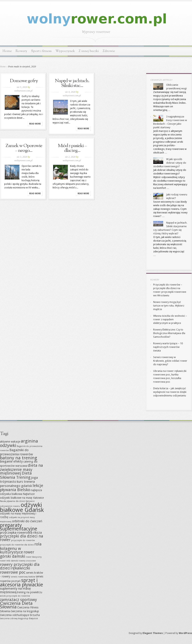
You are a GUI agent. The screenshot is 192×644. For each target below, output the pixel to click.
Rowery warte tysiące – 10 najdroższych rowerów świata (168, 347)
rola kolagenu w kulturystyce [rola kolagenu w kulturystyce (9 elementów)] (21, 548)
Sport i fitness (41, 51)
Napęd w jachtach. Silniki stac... (72, 83)
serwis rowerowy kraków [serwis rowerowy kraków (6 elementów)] (23, 577)
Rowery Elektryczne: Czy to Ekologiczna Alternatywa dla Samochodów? (169, 333)
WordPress (185, 633)
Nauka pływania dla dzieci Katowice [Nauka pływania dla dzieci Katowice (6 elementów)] (17, 501)
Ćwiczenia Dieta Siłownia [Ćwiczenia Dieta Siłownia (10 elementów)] (16, 605)
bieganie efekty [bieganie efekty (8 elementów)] (11, 461)
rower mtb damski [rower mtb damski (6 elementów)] (9, 561)
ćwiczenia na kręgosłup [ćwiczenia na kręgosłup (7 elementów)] (25, 611)
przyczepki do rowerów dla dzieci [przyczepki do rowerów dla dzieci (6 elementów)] (17, 545)
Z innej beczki (89, 51)
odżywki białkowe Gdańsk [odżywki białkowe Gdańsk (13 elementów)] (22, 507)
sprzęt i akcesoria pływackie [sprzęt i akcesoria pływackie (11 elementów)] (21, 583)
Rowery (21, 51)
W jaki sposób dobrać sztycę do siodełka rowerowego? (170, 163)
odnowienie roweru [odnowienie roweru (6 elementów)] (10, 506)
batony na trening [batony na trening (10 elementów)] (19, 458)
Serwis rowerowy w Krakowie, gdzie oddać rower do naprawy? (170, 361)
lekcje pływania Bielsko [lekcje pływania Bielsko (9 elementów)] (22, 488)
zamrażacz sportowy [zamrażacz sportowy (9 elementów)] (18, 600)
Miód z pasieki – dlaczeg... (72, 148)
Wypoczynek (65, 51)
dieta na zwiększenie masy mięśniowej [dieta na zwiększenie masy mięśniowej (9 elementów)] (21, 469)
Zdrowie (109, 51)
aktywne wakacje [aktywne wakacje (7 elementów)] (10, 442)
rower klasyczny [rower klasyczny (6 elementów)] (34, 557)
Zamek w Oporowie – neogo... (24, 148)
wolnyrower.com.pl (23, 91)
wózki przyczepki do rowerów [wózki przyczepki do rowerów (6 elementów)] (15, 596)
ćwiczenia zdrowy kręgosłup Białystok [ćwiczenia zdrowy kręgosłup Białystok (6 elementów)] (19, 619)
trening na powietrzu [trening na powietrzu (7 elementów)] (30, 592)
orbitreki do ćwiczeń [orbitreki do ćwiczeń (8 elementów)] (27, 521)
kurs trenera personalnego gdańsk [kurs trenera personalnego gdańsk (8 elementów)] (17, 484)
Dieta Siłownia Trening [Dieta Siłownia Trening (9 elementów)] (16, 475)
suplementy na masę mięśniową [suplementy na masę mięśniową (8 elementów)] (15, 590)
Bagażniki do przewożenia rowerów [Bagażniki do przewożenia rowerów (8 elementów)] (16, 452)
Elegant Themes (153, 633)
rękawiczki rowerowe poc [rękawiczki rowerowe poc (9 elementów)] (15, 570)
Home (7, 51)
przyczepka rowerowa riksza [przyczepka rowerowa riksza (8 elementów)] (21, 533)
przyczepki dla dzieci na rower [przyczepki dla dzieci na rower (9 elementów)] (22, 538)
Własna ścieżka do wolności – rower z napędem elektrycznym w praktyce (170, 319)
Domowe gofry (24, 81)
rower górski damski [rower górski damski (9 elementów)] (17, 554)
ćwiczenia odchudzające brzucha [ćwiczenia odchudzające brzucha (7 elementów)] (20, 615)
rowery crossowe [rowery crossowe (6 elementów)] (27, 561)
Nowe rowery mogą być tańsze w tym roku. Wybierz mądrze (169, 306)
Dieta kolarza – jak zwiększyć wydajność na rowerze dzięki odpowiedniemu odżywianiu (170, 392)
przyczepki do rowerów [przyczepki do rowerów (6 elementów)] (23, 540)
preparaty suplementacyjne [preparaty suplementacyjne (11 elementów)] (19, 527)
